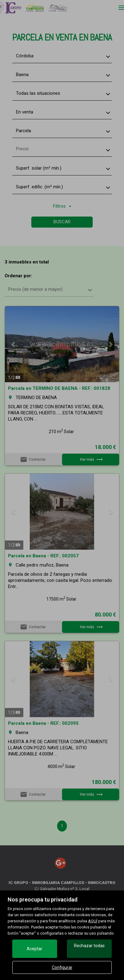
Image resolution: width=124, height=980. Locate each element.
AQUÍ (93, 921)
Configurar (62, 967)
